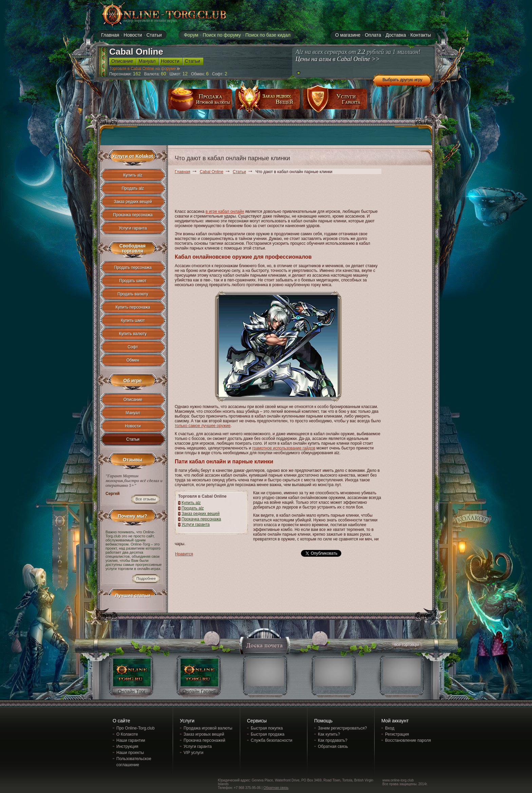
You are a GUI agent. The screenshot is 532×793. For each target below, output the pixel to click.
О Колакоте (127, 734)
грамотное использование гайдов (284, 448)
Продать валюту (133, 294)
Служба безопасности (271, 740)
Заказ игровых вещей (204, 734)
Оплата (373, 35)
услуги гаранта (335, 101)
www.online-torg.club (398, 780)
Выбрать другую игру (402, 80)
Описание (133, 400)
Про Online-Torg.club (136, 728)
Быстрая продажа (268, 734)
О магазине (348, 35)
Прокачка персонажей (204, 740)
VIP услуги (193, 753)
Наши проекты (130, 753)
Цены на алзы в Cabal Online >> (338, 59)
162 (137, 74)
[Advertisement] (298, 193)
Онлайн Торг (132, 691)
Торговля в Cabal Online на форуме (145, 69)
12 (185, 74)
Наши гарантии (131, 740)
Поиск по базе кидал (268, 35)
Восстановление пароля (408, 740)
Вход (390, 728)
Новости (133, 426)
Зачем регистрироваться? (342, 728)
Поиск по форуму (222, 35)
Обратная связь (333, 746)
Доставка (396, 35)
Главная (183, 172)
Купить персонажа (133, 307)
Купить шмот (133, 320)
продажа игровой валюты (200, 101)
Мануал (133, 413)
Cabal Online (212, 172)
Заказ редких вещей (201, 514)
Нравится (184, 554)
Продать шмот (133, 281)
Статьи (239, 172)
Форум (191, 35)
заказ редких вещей (268, 101)
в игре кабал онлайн (225, 211)
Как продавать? (333, 740)
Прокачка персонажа (201, 519)
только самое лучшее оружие (203, 426)
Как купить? (329, 734)
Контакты (421, 35)
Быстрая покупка (267, 728)
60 (164, 74)
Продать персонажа (133, 268)
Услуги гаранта (196, 524)
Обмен (133, 360)
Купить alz (191, 503)
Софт (133, 347)
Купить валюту (133, 334)
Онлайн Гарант (199, 691)
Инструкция (127, 746)
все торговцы (406, 646)
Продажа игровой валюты (208, 728)
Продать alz (193, 508)
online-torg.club (156, 14)
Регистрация (397, 734)
